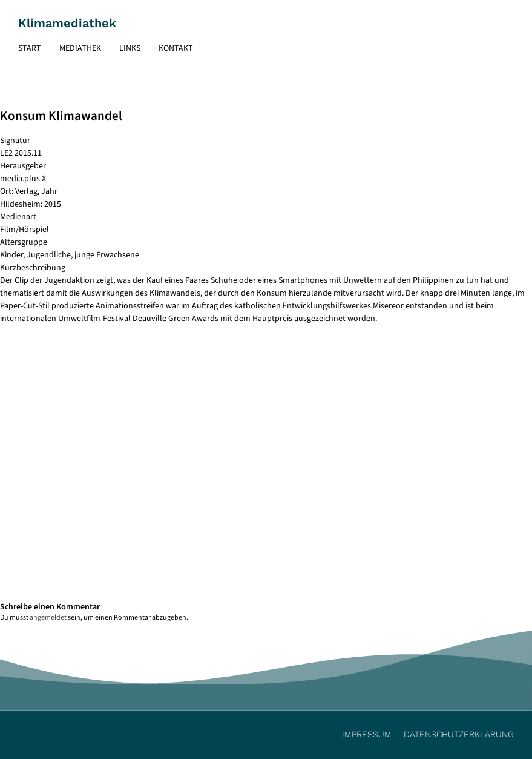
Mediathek (80, 48)
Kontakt (176, 48)
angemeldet (48, 618)
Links (130, 48)
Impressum (367, 734)
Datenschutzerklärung (459, 734)
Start (30, 48)
